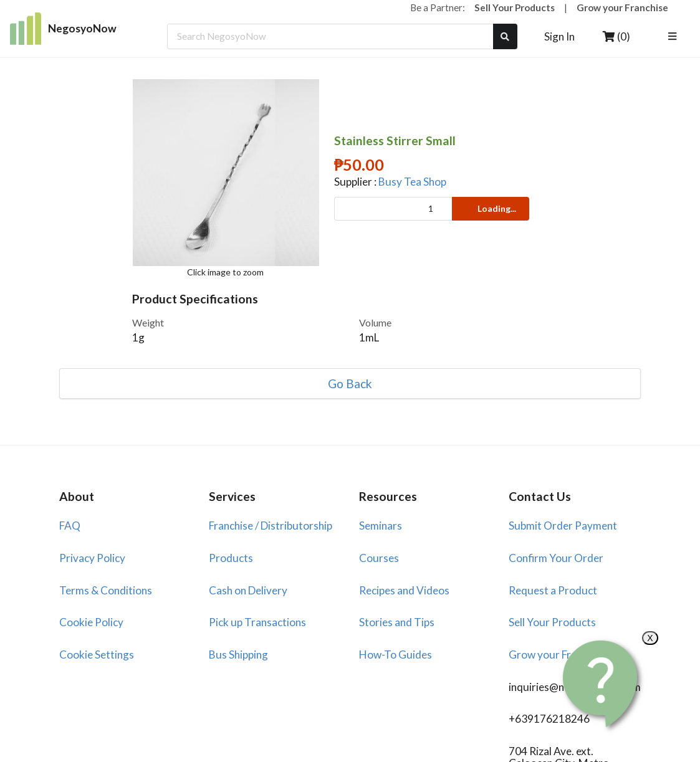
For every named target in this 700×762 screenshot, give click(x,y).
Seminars (381, 526)
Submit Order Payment (563, 526)
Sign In (559, 36)
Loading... (490, 208)
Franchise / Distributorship (271, 526)
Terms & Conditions (106, 590)
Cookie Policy (91, 622)
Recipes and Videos (404, 590)
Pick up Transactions (257, 622)
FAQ (70, 526)
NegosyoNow (63, 29)
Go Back (350, 383)
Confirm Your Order (556, 558)
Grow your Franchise (622, 7)
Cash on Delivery (248, 590)
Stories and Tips (397, 622)
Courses (379, 558)
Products (231, 558)
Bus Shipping (238, 655)
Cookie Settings (97, 655)
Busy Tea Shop (412, 182)
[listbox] (674, 36)
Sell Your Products (515, 7)
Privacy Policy (92, 558)
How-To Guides (396, 655)
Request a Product (553, 590)
